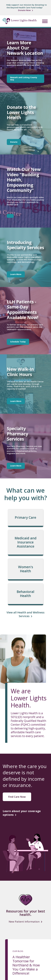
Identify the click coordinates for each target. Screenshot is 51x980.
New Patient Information (24, 922)
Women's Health (26, 569)
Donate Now (24, 10)
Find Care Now (17, 797)
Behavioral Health (26, 594)
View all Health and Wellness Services (26, 614)
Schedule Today (18, 342)
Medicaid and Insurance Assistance (26, 542)
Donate (14, 142)
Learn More (16, 274)
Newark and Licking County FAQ (24, 79)
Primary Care (26, 517)
